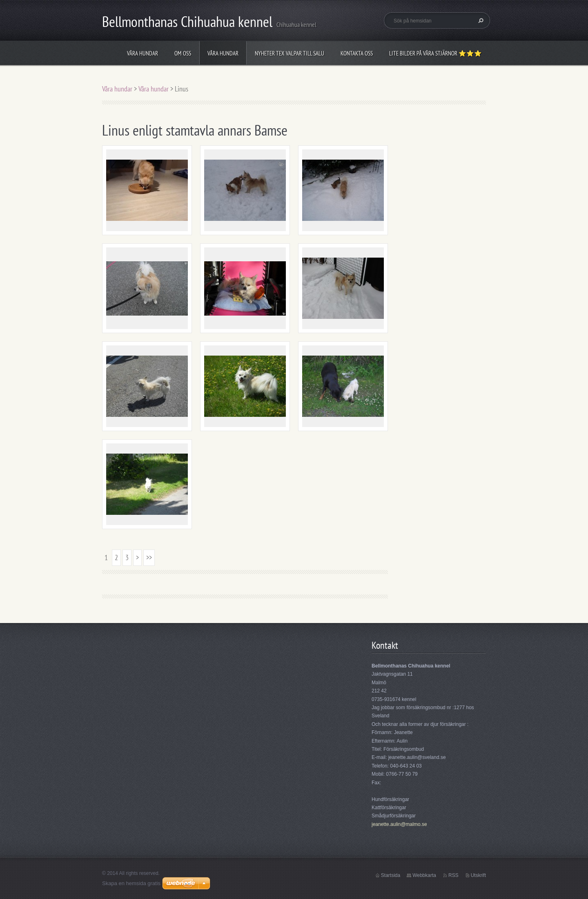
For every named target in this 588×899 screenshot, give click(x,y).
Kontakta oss (357, 53)
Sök (480, 20)
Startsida (391, 875)
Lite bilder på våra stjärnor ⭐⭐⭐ (435, 53)
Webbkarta (424, 875)
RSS (453, 875)
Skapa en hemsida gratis (131, 883)
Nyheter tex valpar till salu (290, 53)
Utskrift (478, 875)
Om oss (183, 53)
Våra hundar (143, 53)
